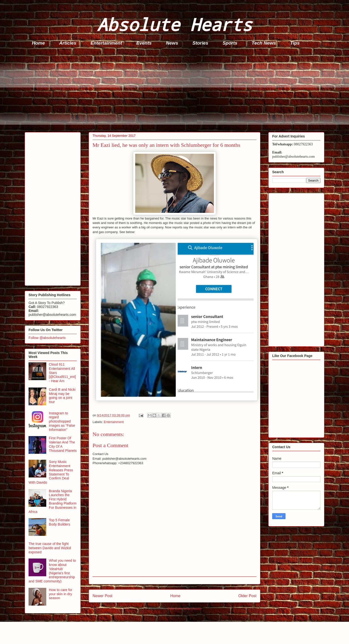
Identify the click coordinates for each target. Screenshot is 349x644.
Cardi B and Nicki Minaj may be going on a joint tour (62, 396)
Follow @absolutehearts (47, 338)
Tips (295, 43)
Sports (230, 43)
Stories (200, 43)
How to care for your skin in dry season (61, 594)
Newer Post (103, 596)
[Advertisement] (172, 90)
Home (39, 43)
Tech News (264, 43)
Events (144, 43)
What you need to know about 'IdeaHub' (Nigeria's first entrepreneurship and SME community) (52, 571)
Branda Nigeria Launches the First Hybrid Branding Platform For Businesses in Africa (53, 501)
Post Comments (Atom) (184, 609)
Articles (68, 43)
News (172, 43)
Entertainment (106, 43)
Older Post (247, 596)
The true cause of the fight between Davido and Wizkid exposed (50, 548)
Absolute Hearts (174, 24)
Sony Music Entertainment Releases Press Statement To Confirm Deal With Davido (51, 472)
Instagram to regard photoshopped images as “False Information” (62, 421)
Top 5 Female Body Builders (60, 522)
